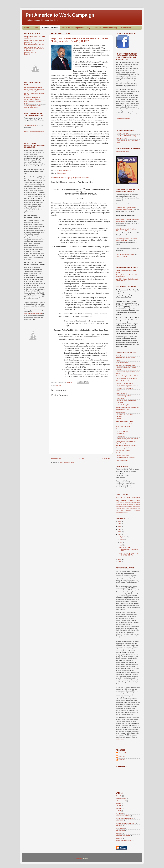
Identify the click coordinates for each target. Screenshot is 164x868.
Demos (118, 391)
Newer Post (56, 458)
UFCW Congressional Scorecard (34, 132)
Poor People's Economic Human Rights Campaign (126, 442)
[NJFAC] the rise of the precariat (34, 40)
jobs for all (124, 509)
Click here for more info (123, 119)
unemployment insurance (122, 512)
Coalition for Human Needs (124, 383)
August (122, 540)
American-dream (124, 503)
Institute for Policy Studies (124, 405)
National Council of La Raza (125, 421)
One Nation (119, 429)
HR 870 (120, 498)
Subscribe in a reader (123, 151)
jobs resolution (131, 509)
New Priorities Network (123, 426)
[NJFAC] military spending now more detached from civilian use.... (35, 44)
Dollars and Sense (122, 393)
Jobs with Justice (121, 412)
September (123, 537)
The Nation (119, 453)
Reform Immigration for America (126, 448)
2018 (120, 521)
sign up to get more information (78, 178)
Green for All (120, 398)
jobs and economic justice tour (125, 823)
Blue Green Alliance (122, 363)
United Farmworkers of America (126, 458)
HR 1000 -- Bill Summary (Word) (126, 136)
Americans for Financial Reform (126, 358)
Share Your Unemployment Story (76, 28)
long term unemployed (124, 510)
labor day (137, 509)
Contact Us (126, 28)
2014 (120, 529)
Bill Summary (61, 173)
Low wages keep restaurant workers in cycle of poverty (33, 98)
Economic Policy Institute (124, 396)
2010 (120, 562)
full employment (121, 801)
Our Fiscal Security (122, 431)
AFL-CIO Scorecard (31, 126)
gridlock (125, 505)
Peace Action (120, 434)
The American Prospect (123, 450)
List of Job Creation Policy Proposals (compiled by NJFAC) (127, 280)
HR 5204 (135, 503)
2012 (120, 535)
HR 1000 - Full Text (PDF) (124, 133)
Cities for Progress (122, 256)
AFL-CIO (119, 355)
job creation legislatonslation (125, 818)
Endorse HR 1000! (50, 28)
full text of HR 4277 (64, 171)
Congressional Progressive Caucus (127, 386)
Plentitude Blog (121, 436)
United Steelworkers (122, 460)
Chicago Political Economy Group (126, 378)
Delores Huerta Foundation (124, 388)
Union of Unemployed (123, 455)
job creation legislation (123, 816)
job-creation (127, 507)
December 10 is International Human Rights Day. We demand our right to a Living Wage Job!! (34, 89)
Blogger (86, 859)
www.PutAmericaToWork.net (33, 314)
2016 (120, 524)
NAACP (118, 419)
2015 (120, 526)
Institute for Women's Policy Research (128, 407)
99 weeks (119, 796)
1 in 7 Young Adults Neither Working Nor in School (33, 107)
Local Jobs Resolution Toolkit (125, 254)
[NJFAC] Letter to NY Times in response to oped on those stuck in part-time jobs (34, 49)
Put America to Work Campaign (60, 15)
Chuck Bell (122, 756)
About (36, 28)
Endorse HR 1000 (121, 138)
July (121, 542)
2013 (120, 532)
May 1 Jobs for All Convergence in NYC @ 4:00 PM (129, 554)
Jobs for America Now (123, 410)
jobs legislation (132, 501)
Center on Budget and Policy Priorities (128, 376)
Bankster (119, 360)
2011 (120, 559)
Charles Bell (122, 753)
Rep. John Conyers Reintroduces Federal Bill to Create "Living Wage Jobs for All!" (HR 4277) (80, 40)
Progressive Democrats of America (127, 445)
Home (27, 28)
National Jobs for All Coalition (125, 424)
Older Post (106, 458)
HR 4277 (59, 385)
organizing (137, 510)
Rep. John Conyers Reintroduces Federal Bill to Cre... (129, 549)
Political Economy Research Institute (127, 439)
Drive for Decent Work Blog (106, 28)
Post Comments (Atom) (67, 463)
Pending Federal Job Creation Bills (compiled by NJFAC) (127, 276)
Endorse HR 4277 (58, 178)
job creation (130, 505)
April (121, 545)
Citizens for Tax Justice (123, 381)
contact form (120, 739)
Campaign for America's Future (125, 365)
